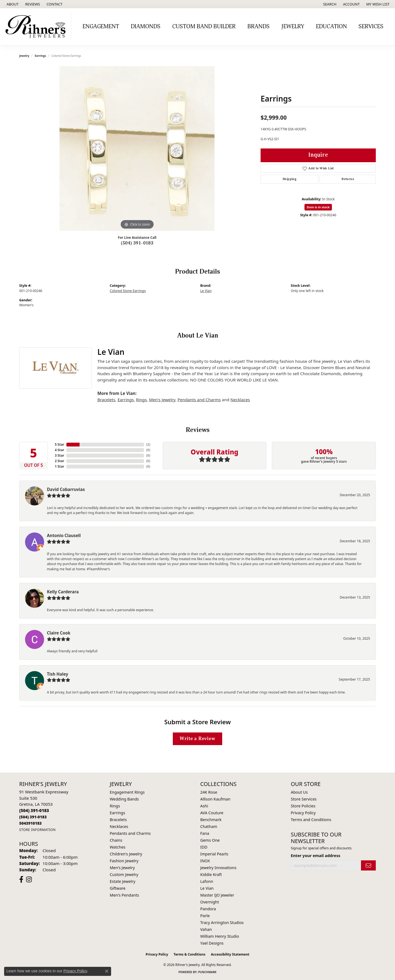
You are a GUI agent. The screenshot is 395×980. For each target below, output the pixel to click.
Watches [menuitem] (118, 847)
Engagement (101, 27)
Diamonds (146, 27)
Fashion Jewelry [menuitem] (124, 861)
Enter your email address (315, 855)
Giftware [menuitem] (118, 888)
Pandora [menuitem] (208, 909)
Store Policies (303, 806)
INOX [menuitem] (205, 861)
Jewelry (293, 27)
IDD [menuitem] (204, 847)
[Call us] (30, 823)
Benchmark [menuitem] (211, 820)
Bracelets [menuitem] (118, 820)
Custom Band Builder (204, 27)
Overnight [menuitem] (210, 902)
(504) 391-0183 (137, 243)
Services (371, 27)
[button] (329, 4)
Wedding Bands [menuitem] (124, 799)
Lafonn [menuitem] (207, 881)
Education (331, 27)
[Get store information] (37, 830)
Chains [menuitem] (116, 840)
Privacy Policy (303, 813)
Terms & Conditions (190, 954)
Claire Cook (59, 633)
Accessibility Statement (230, 954)
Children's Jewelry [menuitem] (126, 854)
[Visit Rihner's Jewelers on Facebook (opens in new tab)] (21, 880)
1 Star (60, 466)
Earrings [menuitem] (117, 813)
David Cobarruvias (66, 489)
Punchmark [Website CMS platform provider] (208, 972)
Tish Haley (57, 674)
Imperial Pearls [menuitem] (214, 854)
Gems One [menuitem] (210, 840)
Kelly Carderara (63, 592)
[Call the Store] (34, 810)
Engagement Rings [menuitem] (127, 792)
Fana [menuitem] (205, 833)
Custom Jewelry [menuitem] (124, 874)
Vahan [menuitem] (206, 929)
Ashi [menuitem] (204, 806)
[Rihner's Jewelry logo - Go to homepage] (37, 27)
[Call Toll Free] (33, 817)
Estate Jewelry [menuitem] (122, 881)
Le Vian (206, 291)
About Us (299, 792)
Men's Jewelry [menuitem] (122, 868)
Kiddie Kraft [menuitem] (211, 874)
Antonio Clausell (64, 535)
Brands (259, 27)
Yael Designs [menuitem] (212, 943)
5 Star (60, 444)
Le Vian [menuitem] (207, 888)
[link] (12, 4)
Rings (141, 400)
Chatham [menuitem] (209, 826)
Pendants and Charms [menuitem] (130, 833)
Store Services (304, 799)
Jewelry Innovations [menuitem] (218, 868)
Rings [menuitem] (115, 806)
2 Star (60, 461)
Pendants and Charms (199, 400)
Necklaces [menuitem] (119, 826)
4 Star (60, 450)
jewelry (24, 56)
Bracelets (106, 400)
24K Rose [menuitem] (209, 792)
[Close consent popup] (107, 971)
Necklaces (240, 400)
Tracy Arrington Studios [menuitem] (222, 923)
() (148, 444)
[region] (137, 148)
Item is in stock (318, 207)
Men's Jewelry (162, 400)
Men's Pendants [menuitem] (124, 895)
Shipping (289, 179)
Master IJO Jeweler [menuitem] (217, 895)
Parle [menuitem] (205, 916)
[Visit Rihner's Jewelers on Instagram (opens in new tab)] (29, 880)
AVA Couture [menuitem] (212, 813)
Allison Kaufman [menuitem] (215, 799)
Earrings (40, 56)
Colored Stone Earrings (128, 291)
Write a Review (197, 739)
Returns (348, 179)
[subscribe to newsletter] (368, 865)
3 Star (60, 455)
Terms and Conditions (311, 820)
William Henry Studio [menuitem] (220, 936)
